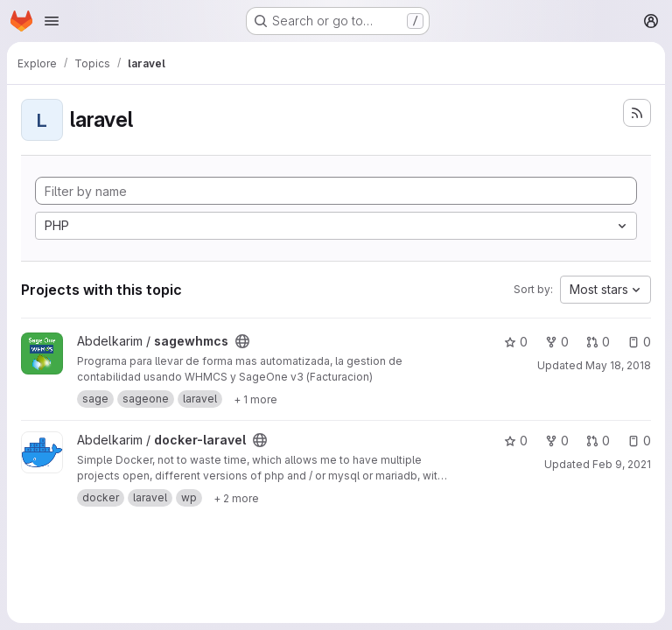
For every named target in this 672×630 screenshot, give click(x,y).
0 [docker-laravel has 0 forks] (557, 441)
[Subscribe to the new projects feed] (637, 113)
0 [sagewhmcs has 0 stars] (516, 342)
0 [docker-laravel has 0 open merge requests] (598, 441)
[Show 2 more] (236, 498)
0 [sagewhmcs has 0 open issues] (639, 342)
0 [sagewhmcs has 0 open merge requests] (598, 342)
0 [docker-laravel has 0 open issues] (639, 441)
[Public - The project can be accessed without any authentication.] (242, 341)
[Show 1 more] (255, 399)
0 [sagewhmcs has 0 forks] (557, 342)
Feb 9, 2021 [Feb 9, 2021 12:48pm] (622, 464)
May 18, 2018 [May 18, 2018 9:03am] (618, 365)
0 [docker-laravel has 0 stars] (516, 441)
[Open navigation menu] (52, 21)
